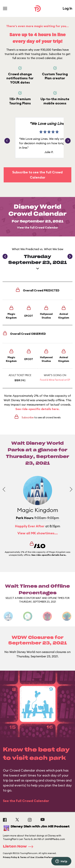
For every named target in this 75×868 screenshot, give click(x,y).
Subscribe (28, 417)
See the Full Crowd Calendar (26, 801)
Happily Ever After (30, 526)
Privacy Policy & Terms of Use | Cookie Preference (30, 857)
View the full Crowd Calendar (38, 228)
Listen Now (19, 847)
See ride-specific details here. (37, 409)
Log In (67, 8)
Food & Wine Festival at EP (55, 380)
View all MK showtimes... (38, 533)
